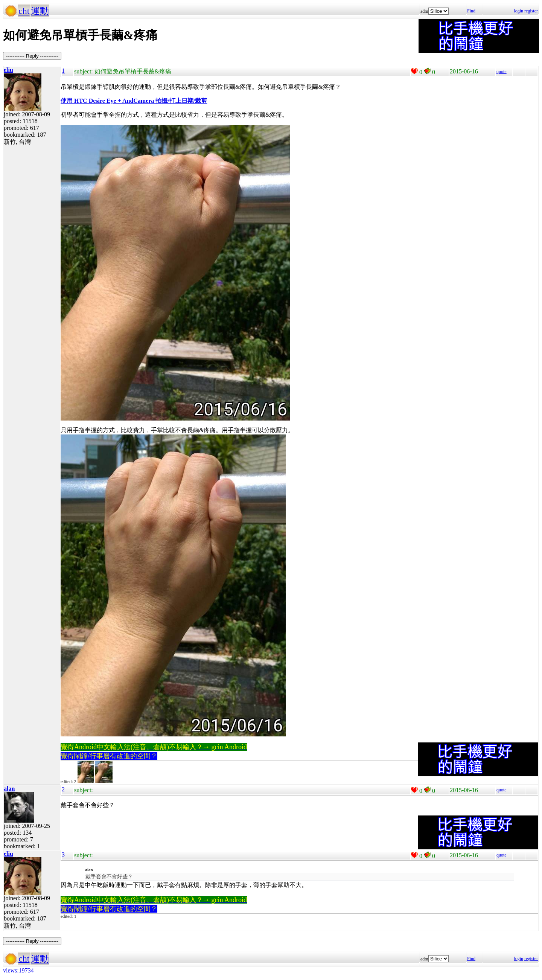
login (518, 11)
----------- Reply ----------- (32, 56)
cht (24, 11)
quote (502, 72)
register (531, 11)
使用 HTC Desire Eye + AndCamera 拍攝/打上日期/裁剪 (134, 101)
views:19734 (18, 970)
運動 (40, 11)
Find (471, 11)
